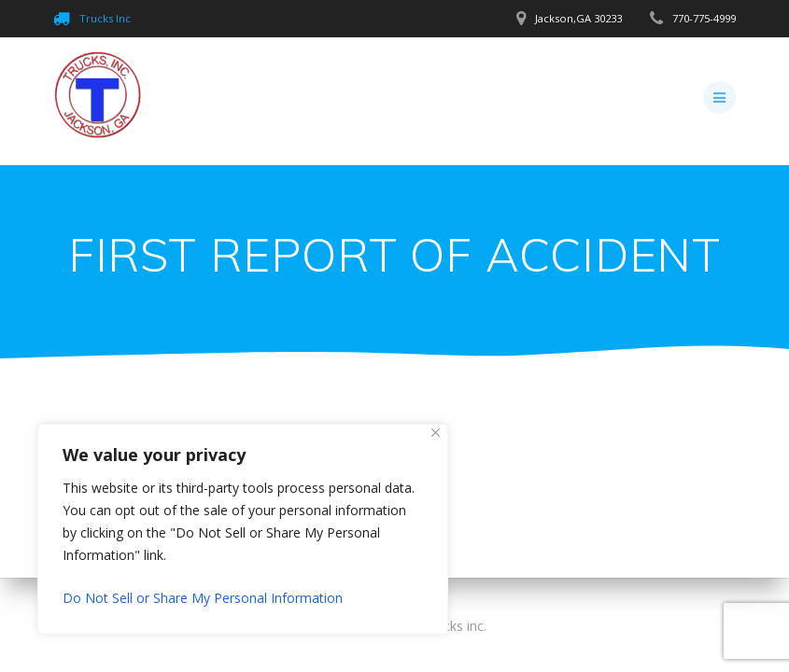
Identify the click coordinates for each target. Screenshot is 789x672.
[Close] (436, 433)
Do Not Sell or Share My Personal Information (203, 598)
